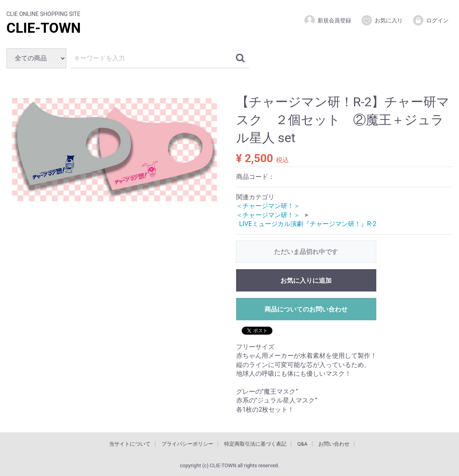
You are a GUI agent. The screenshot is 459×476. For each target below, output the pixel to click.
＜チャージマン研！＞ (268, 206)
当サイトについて (130, 444)
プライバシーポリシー (187, 444)
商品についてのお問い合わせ (306, 309)
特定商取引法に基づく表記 (255, 444)
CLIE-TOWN (44, 28)
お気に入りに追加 (306, 280)
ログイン (430, 20)
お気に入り (382, 20)
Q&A (302, 444)
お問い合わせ (334, 444)
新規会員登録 (327, 20)
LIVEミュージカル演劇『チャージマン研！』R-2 (308, 224)
